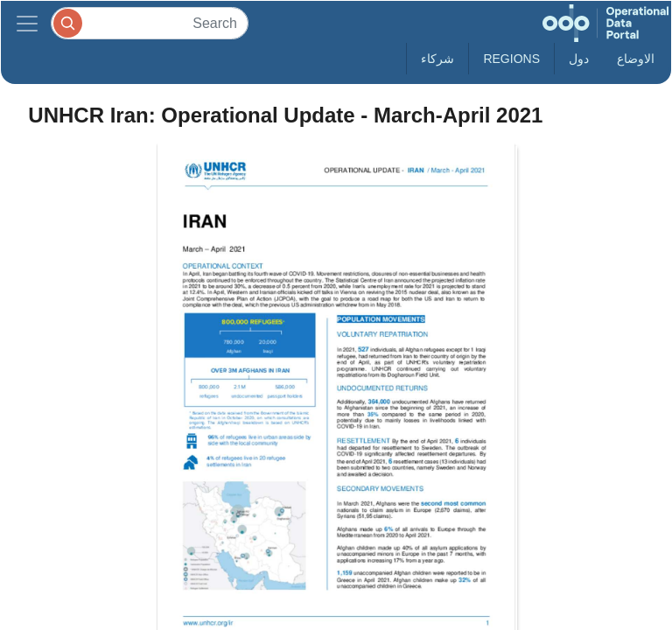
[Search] (150, 23)
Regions (511, 59)
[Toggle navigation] (27, 23)
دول (579, 59)
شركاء (437, 59)
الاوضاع (636, 59)
